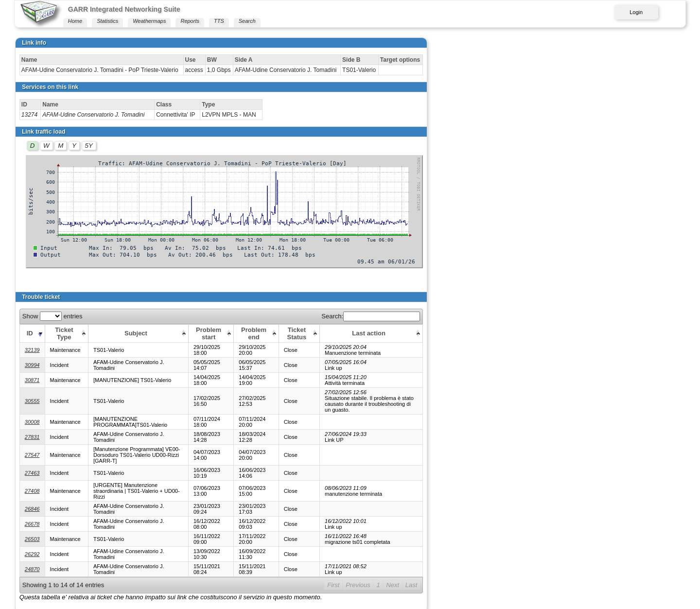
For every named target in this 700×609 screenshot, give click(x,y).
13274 (29, 115)
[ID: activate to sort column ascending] (32, 333)
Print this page (40, 583)
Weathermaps (149, 21)
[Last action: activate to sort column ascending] (570, 333)
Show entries (52, 316)
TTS (219, 21)
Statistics (107, 21)
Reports (190, 21)
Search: (625, 316)
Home (75, 21)
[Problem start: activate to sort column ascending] (329, 333)
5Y (89, 146)
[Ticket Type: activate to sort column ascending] (69, 333)
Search (247, 21)
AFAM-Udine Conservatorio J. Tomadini (93, 115)
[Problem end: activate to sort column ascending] (383, 333)
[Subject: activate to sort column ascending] (198, 333)
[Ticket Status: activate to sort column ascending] (437, 333)
